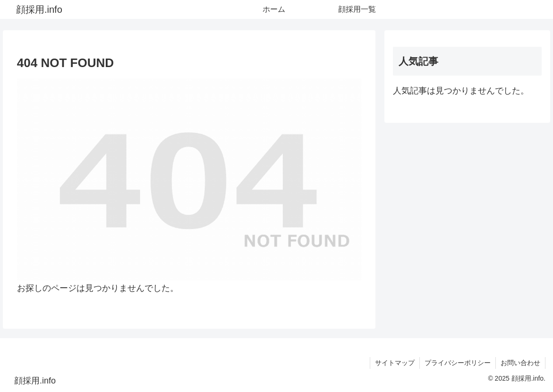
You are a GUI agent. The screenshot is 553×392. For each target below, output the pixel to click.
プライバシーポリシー (458, 363)
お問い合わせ (520, 363)
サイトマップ (395, 363)
